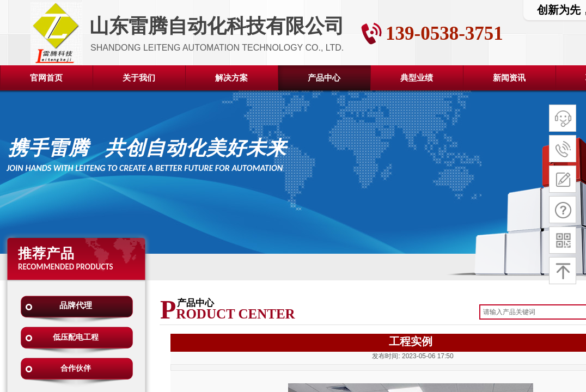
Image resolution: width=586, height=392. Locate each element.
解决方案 (231, 78)
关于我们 (139, 78)
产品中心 (324, 78)
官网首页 (46, 78)
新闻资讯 (509, 78)
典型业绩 (417, 78)
